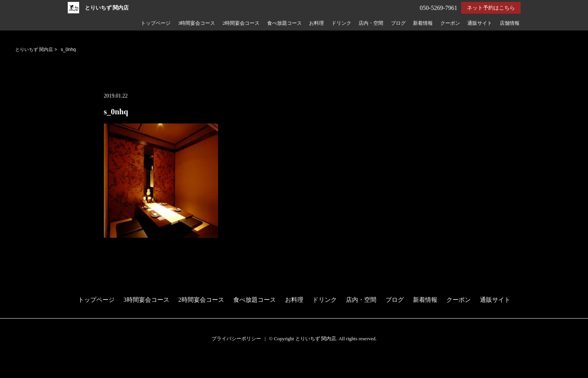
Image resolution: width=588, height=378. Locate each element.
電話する (13, 373)
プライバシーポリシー (236, 339)
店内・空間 (371, 23)
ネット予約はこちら (491, 8)
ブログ (398, 23)
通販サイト (480, 23)
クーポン (450, 23)
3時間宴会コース (197, 23)
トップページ (156, 23)
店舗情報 (510, 23)
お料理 (316, 23)
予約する (13, 363)
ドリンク (341, 23)
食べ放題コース (284, 23)
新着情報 (423, 23)
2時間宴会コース (241, 23)
